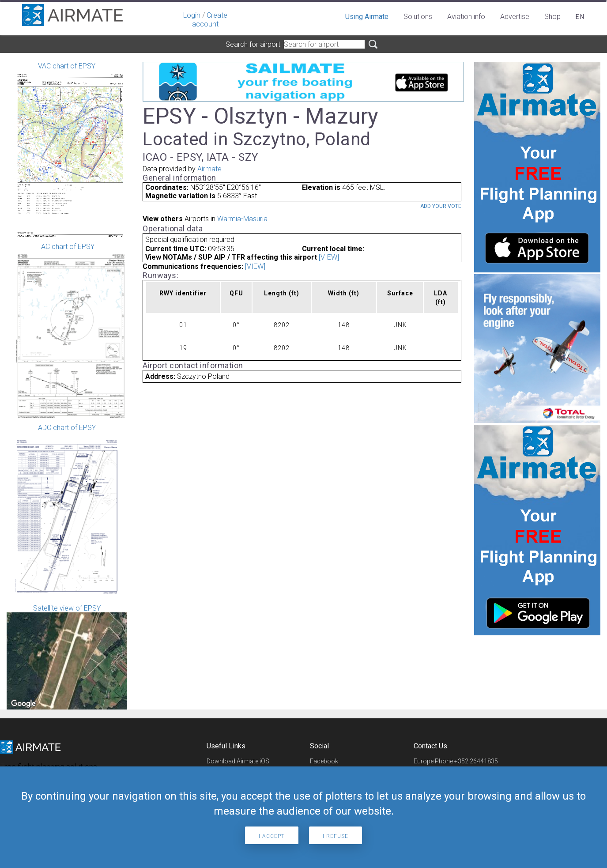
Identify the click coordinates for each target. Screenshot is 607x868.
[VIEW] (329, 257)
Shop (552, 17)
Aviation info (466, 17)
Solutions (418, 17)
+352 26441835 (476, 761)
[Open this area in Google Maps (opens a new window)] (23, 704)
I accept (272, 836)
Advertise (515, 17)
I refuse (336, 836)
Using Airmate (367, 17)
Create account (210, 20)
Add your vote (441, 206)
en (580, 17)
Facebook (324, 761)
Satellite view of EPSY (67, 657)
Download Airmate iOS (238, 761)
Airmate (209, 169)
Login (192, 15)
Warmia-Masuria (242, 219)
